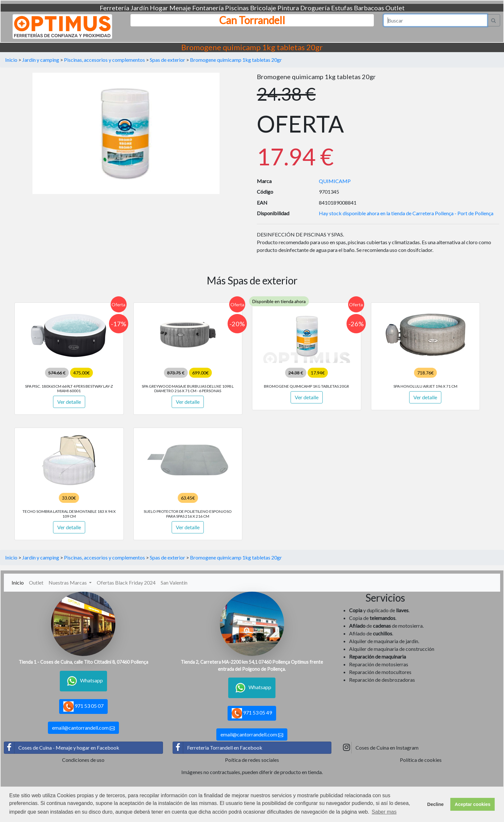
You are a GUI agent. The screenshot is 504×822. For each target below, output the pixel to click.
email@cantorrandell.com (83, 728)
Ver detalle (69, 402)
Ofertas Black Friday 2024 (126, 582)
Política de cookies (421, 760)
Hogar (159, 8)
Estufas (342, 8)
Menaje (180, 8)
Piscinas (237, 8)
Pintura (288, 8)
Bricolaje (263, 8)
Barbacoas (369, 8)
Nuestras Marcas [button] (68, 582)
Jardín (139, 8)
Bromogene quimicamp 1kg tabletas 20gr (236, 60)
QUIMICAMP (335, 181)
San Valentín (174, 582)
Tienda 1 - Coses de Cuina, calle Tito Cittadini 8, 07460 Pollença (83, 662)
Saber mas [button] (384, 812)
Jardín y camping (41, 60)
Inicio (11, 60)
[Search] (436, 20)
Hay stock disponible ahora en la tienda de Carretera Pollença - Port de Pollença (406, 213)
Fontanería (208, 8)
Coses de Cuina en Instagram (380, 748)
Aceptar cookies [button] (473, 804)
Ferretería (114, 8)
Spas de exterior (167, 60)
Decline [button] (435, 804)
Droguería (315, 8)
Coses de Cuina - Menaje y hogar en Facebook (62, 748)
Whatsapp (83, 681)
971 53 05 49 (252, 713)
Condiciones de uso (83, 760)
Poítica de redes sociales (252, 760)
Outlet (395, 8)
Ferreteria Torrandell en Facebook (218, 748)
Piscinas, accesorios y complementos (104, 60)
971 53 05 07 (83, 707)
